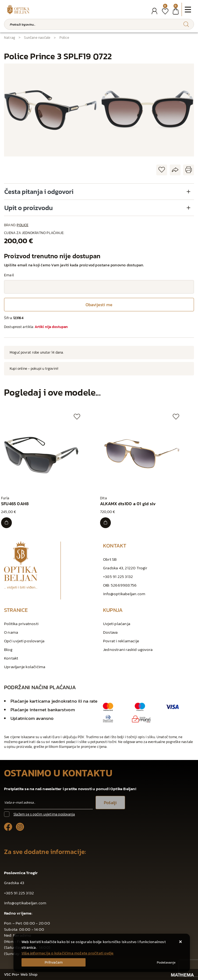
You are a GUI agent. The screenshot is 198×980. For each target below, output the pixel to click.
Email (9, 275)
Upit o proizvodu (29, 208)
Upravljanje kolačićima (25, 667)
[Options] (166, 962)
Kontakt (11, 658)
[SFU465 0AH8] (6, 523)
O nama (11, 632)
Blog (8, 649)
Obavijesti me (99, 305)
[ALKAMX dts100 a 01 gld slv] (105, 523)
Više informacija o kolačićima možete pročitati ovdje (68, 953)
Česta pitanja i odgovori (39, 192)
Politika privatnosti (21, 624)
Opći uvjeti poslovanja (24, 641)
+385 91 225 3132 (118, 576)
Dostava (110, 632)
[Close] (54, 962)
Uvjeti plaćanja (117, 624)
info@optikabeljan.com (124, 594)
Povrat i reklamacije (121, 641)
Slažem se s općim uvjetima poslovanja (44, 814)
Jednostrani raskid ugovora (128, 649)
